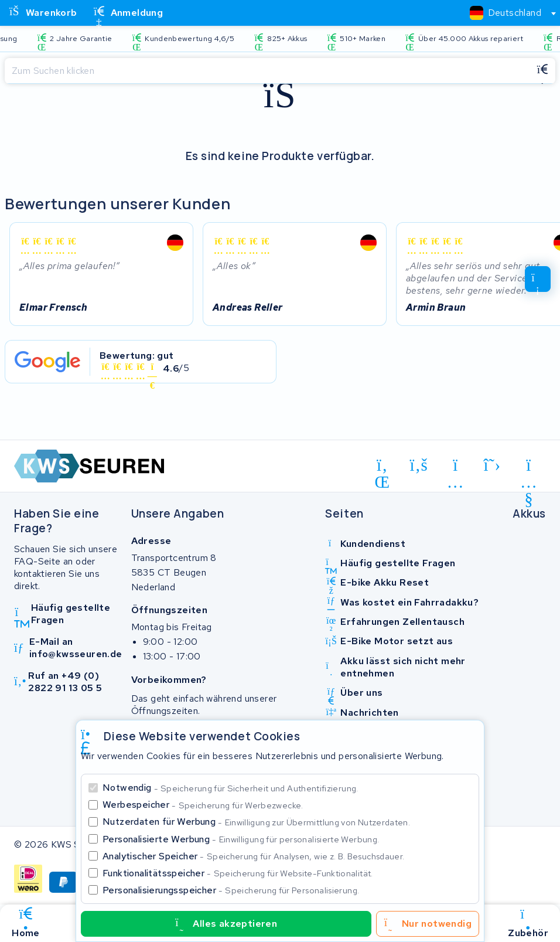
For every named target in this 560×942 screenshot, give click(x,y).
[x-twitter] (492, 465)
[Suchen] (267, 71)
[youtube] (529, 467)
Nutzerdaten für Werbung (256, 822)
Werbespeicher (203, 805)
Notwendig (231, 788)
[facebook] (419, 465)
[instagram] (455, 467)
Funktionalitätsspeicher (238, 873)
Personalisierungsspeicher (231, 890)
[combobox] (508, 13)
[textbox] (506, 13)
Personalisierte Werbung (241, 839)
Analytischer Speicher (253, 856)
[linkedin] (382, 467)
